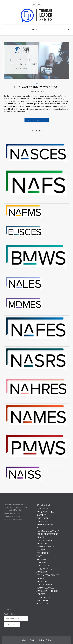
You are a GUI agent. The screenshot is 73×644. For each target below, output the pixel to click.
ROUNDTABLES (43, 597)
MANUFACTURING (44, 509)
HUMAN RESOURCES (45, 547)
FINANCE (40, 537)
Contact (33, 640)
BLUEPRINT (42, 515)
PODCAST (41, 594)
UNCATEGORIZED (44, 604)
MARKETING (42, 559)
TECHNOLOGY (43, 553)
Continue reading (37, 120)
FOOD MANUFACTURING (47, 534)
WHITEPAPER (42, 518)
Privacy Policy (45, 640)
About (25, 640)
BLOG (37, 84)
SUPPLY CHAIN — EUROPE (47, 591)
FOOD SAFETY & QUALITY (48, 531)
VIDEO (39, 556)
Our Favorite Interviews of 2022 (37, 87)
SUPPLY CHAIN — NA (45, 512)
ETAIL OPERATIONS (45, 540)
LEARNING (41, 550)
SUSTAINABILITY (44, 543)
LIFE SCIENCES (43, 521)
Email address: (10, 614)
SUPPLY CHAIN (43, 572)
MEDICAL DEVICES (45, 524)
